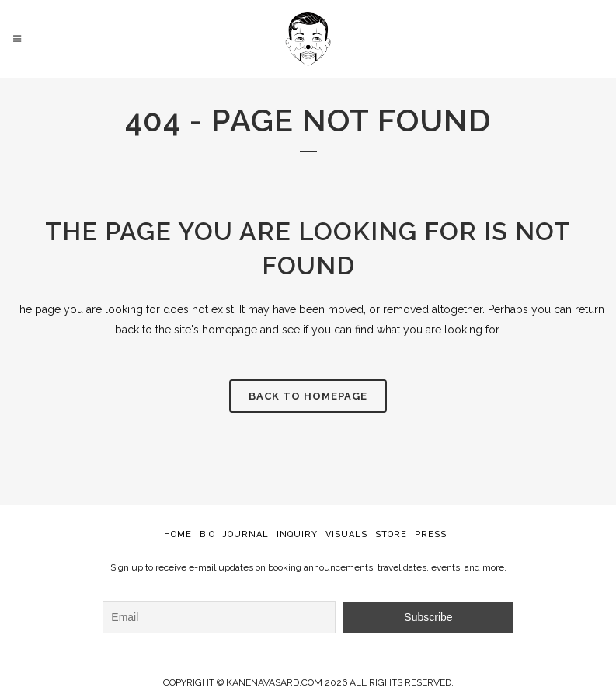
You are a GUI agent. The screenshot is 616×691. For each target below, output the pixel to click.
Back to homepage (308, 396)
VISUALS (346, 534)
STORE (391, 534)
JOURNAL (246, 534)
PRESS (431, 534)
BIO (207, 534)
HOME (178, 534)
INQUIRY (297, 534)
